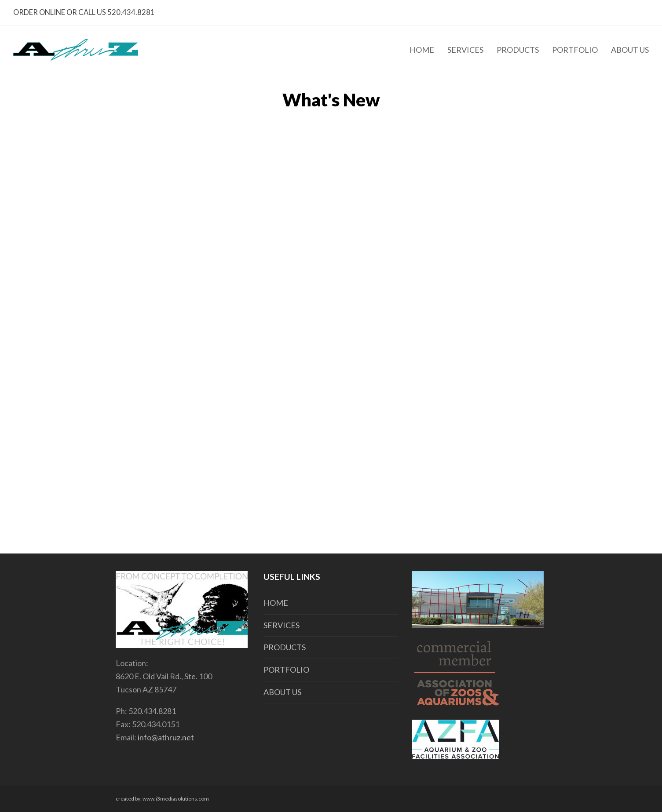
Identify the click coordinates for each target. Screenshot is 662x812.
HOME (276, 603)
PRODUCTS (285, 647)
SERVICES (282, 625)
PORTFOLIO (286, 670)
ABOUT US (282, 692)
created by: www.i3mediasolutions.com (162, 799)
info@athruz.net (166, 737)
